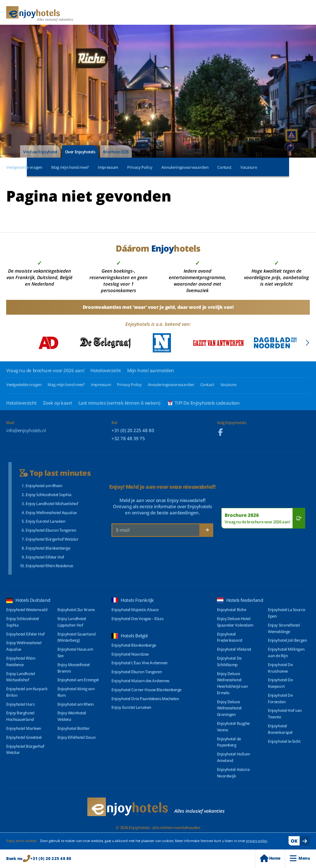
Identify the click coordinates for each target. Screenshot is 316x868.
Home (270, 858)
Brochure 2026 (116, 152)
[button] (307, 343)
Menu (300, 858)
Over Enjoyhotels (80, 152)
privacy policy (257, 841)
